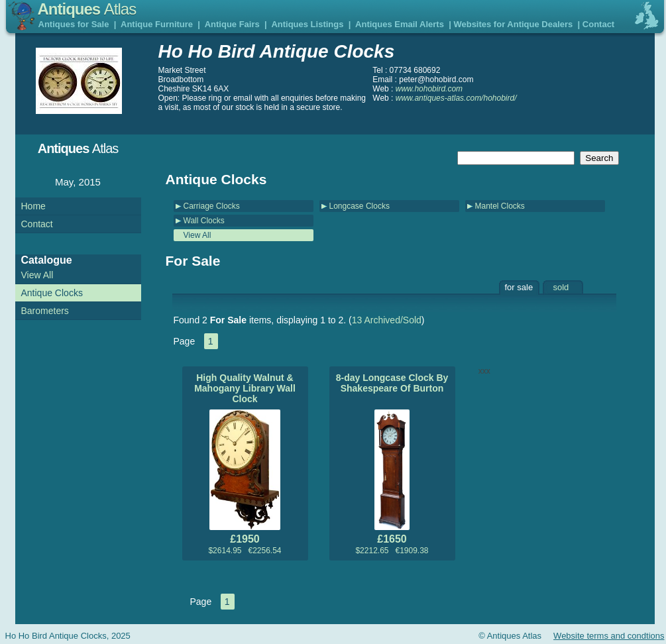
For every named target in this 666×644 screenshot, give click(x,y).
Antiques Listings (307, 24)
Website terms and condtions (609, 636)
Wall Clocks (204, 221)
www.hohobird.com (429, 89)
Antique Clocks (52, 293)
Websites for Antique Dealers (513, 24)
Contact (598, 24)
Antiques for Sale (74, 24)
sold (561, 287)
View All (197, 235)
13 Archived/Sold (387, 320)
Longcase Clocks (360, 206)
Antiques (87, 9)
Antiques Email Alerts (400, 24)
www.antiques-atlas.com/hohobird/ (456, 98)
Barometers (45, 311)
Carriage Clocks (212, 206)
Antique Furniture (157, 24)
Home (33, 206)
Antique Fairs (232, 24)
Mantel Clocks (500, 206)
